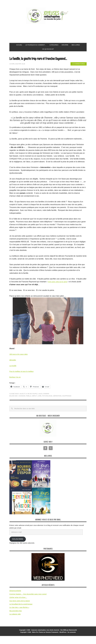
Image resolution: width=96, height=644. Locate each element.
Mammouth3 (73, 638)
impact (34, 404)
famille (29, 404)
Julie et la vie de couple (28, 402)
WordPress (63, 640)
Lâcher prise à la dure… (18, 605)
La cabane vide (15, 622)
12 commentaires (79, 72)
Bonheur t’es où (16, 385)
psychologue (47, 404)
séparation (57, 404)
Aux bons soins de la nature (20, 609)
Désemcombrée (15, 599)
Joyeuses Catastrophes (48, 16)
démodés (13, 368)
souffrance (67, 404)
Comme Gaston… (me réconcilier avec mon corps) (28, 602)
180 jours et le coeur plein (19, 362)
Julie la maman (44, 402)
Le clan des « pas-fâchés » (19, 615)
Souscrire (18, 547)
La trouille (13, 374)
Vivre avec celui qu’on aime (59, 290)
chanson (22, 404)
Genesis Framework (52, 640)
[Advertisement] (50, 34)
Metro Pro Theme (38, 640)
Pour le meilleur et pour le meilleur (23, 379)
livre (40, 404)
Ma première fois (16, 619)
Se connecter (72, 640)
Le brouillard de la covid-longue (21, 612)
